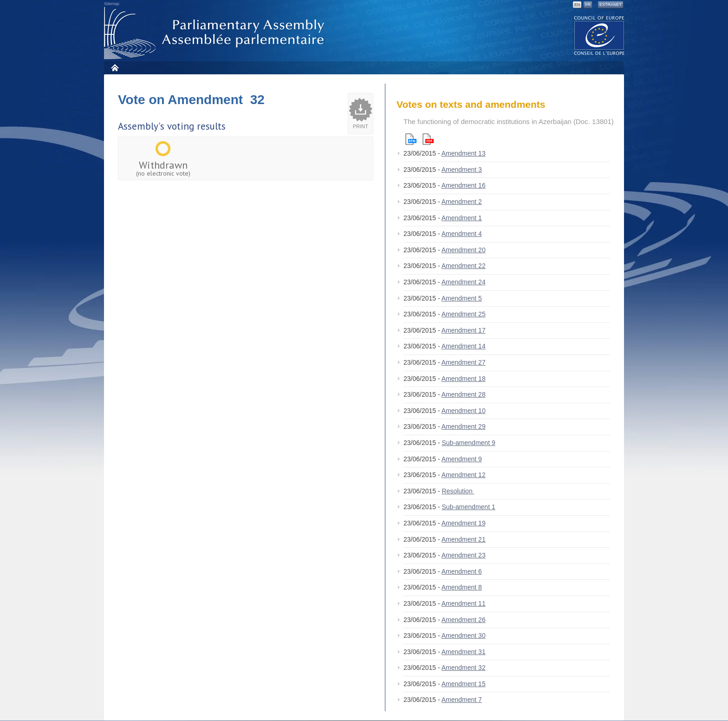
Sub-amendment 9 (469, 443)
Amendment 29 (464, 426)
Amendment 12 (464, 475)
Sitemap (112, 4)
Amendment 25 (464, 314)
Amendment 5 (462, 298)
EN (577, 5)
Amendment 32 (464, 668)
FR (588, 5)
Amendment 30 (464, 636)
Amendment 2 (462, 202)
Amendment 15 (464, 684)
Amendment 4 (462, 234)
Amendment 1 (462, 218)
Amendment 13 (464, 153)
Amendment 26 (464, 620)
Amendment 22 (464, 266)
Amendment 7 (462, 700)
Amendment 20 (464, 250)
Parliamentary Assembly (216, 33)
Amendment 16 (464, 185)
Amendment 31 (464, 652)
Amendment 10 (464, 411)
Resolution (458, 491)
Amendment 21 (464, 539)
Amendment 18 (464, 379)
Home (114, 68)
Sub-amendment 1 (469, 507)
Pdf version (428, 139)
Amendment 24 (464, 282)
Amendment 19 (464, 523)
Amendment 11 (464, 603)
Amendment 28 (464, 394)
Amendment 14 (464, 346)
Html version (411, 139)
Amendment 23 (464, 555)
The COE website (599, 35)
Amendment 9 (462, 459)
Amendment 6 (462, 571)
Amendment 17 (464, 330)
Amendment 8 (462, 587)
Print (361, 126)
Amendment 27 (464, 362)
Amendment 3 (462, 170)
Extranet (611, 5)
